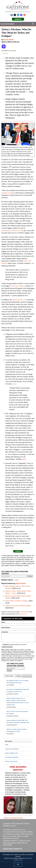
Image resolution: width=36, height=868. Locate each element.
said (33, 263)
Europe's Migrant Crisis (12, 753)
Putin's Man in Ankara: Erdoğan (17, 601)
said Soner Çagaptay (18, 286)
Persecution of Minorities (12, 757)
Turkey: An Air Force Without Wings (18, 606)
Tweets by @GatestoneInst (13, 818)
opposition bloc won (19, 300)
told (21, 450)
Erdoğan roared (7, 193)
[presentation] (10, 676)
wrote (14, 384)
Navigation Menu (7, 24)
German (6, 53)
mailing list (23, 614)
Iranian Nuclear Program (12, 749)
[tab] (10, 676)
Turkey (17, 580)
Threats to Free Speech (11, 761)
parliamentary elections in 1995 (12, 230)
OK (18, 864)
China (7, 745)
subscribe (24, 612)
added (24, 459)
